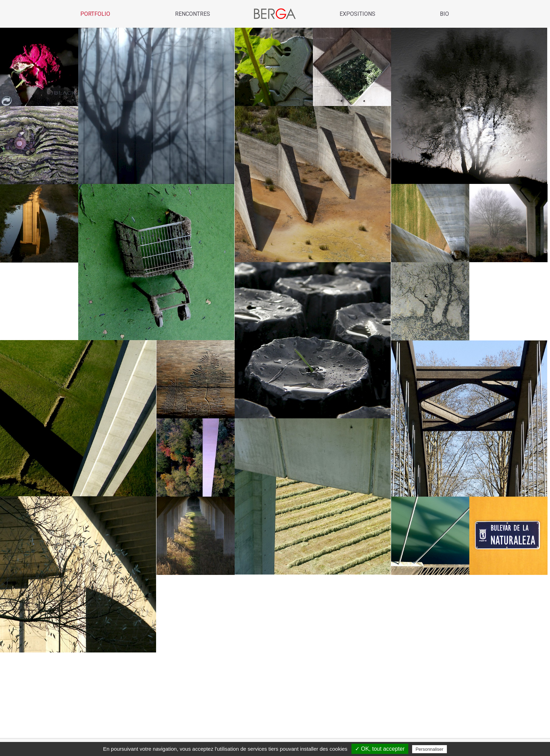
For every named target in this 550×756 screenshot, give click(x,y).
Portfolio (95, 14)
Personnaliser (430, 749)
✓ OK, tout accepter (380, 749)
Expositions (357, 14)
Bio (444, 14)
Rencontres (193, 14)
